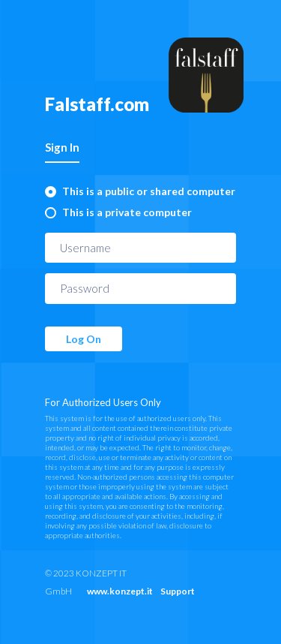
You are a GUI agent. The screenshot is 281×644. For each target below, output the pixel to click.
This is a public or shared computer (149, 191)
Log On (84, 339)
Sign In (62, 147)
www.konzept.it (120, 591)
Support (178, 591)
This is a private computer (127, 212)
